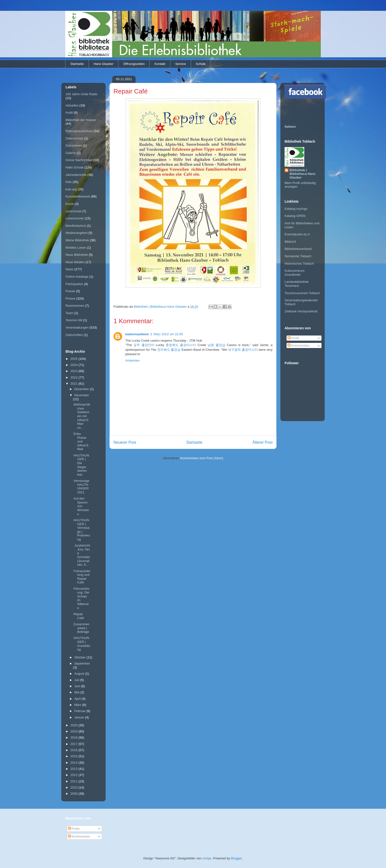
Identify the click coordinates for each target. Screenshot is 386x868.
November (82, 395)
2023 (74, 371)
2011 (74, 781)
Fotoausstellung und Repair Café (82, 577)
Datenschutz (74, 138)
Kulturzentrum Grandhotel (295, 273)
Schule (201, 64)
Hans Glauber (103, 64)
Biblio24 (290, 242)
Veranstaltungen (77, 327)
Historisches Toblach (299, 264)
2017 (74, 744)
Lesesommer (75, 218)
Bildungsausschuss (79, 131)
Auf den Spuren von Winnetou (81, 506)
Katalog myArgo (296, 209)
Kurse (70, 204)
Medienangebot (77, 233)
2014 (74, 763)
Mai (77, 692)
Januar (80, 717)
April (78, 699)
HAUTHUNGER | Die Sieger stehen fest (81, 465)
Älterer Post (263, 442)
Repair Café (79, 616)
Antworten (133, 360)
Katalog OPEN (295, 216)
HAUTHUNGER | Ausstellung (82, 644)
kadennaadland (137, 334)
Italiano (290, 127)
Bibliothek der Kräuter (81, 120)
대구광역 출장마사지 (243, 350)
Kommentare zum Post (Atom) (202, 458)
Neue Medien (75, 262)
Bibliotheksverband (298, 249)
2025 (74, 359)
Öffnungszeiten (134, 64)
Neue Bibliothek (77, 255)
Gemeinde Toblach (298, 256)
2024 (74, 365)
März (78, 705)
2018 (74, 738)
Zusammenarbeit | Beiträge (81, 628)
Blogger (236, 858)
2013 (74, 769)
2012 (74, 775)
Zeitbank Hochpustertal (301, 311)
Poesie (70, 291)
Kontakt (160, 64)
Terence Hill (74, 320)
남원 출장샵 (216, 345)
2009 (74, 794)
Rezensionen (75, 306)
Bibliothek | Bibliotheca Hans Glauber (302, 174)
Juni (78, 686)
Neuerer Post (125, 442)
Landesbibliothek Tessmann (297, 284)
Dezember (82, 389)
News (70, 269)
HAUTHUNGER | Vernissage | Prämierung (82, 530)
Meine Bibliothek (77, 240)
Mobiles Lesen (76, 248)
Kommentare (299, 345)
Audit (69, 113)
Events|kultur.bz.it (297, 234)
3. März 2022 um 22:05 (167, 334)
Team (69, 313)
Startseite (77, 64)
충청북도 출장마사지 (181, 345)
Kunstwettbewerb (78, 196)
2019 (74, 731)
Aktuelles (72, 105)
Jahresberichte (76, 175)
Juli (77, 680)
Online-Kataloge (77, 277)
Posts (293, 338)
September (82, 663)
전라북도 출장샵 (169, 350)
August (80, 674)
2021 (74, 384)
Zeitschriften (74, 335)
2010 (74, 787)
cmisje (207, 858)
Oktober (80, 657)
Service (181, 64)
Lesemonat (73, 211)
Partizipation (74, 284)
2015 (74, 756)
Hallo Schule (74, 167)
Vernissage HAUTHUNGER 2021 (81, 487)
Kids (69, 182)
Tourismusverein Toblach (302, 293)
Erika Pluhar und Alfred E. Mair (81, 441)
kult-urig (71, 189)
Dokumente (74, 145)
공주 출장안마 (144, 345)
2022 (74, 377)
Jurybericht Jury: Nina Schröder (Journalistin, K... (82, 555)
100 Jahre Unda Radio (81, 94)
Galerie (71, 153)
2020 (74, 725)
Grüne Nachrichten (79, 160)
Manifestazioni (76, 226)
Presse (70, 298)
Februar (80, 711)
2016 (74, 750)
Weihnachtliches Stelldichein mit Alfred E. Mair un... (82, 416)
